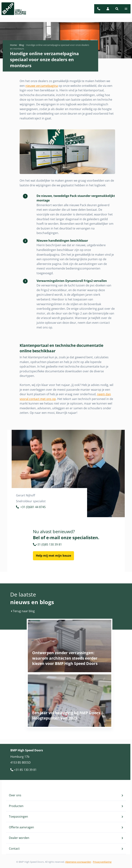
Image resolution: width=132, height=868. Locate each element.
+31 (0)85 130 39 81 (47, 544)
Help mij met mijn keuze (53, 556)
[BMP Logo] (12, 9)
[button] (117, 9)
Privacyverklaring (102, 862)
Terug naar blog (23, 611)
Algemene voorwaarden (78, 862)
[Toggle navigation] (126, 9)
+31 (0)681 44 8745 (31, 507)
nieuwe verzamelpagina (42, 86)
